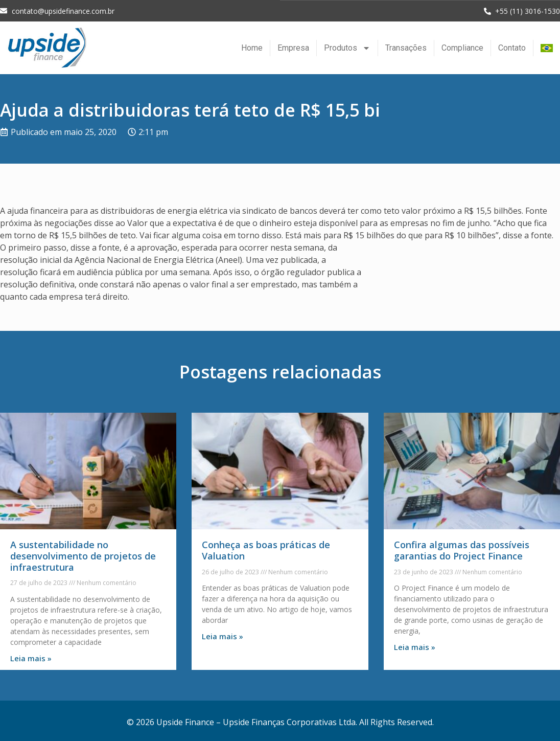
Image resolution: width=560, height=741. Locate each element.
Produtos (347, 48)
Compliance (462, 47)
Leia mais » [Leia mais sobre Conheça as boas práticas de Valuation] (223, 636)
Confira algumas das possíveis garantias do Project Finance (462, 550)
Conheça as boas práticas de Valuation (266, 550)
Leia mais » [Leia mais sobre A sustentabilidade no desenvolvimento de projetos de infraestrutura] (31, 658)
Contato (512, 47)
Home (252, 47)
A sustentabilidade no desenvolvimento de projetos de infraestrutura (83, 555)
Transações (406, 47)
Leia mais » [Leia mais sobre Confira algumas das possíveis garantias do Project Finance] (415, 646)
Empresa (293, 47)
